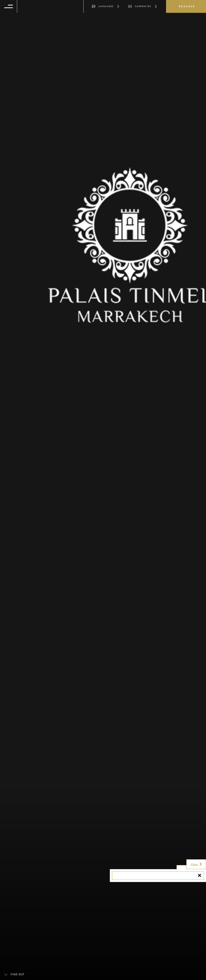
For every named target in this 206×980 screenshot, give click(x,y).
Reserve (187, 6)
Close (197, 864)
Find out (18, 974)
